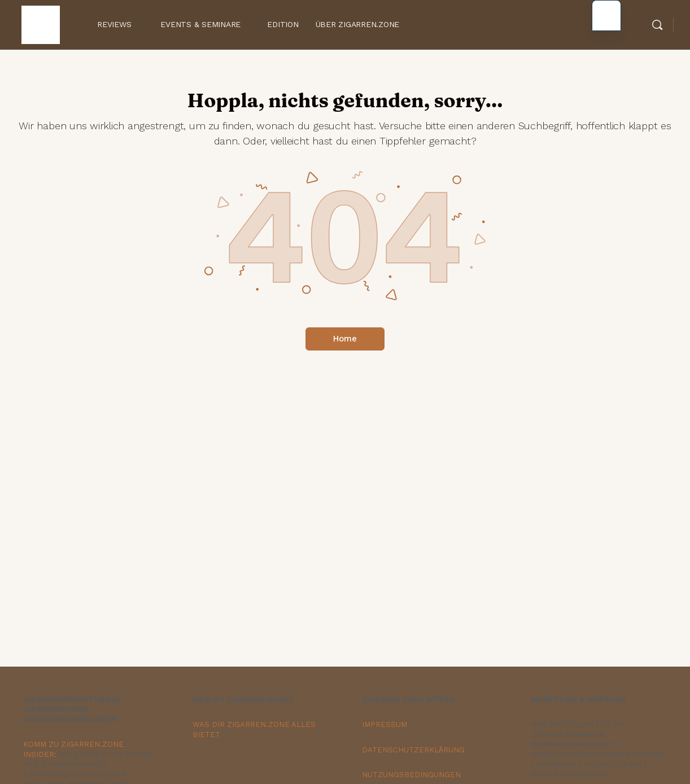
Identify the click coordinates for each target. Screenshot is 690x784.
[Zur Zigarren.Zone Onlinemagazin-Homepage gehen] (40, 23)
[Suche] (657, 25)
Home (345, 339)
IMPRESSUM (385, 724)
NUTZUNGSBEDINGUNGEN (411, 775)
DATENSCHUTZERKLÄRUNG (413, 750)
